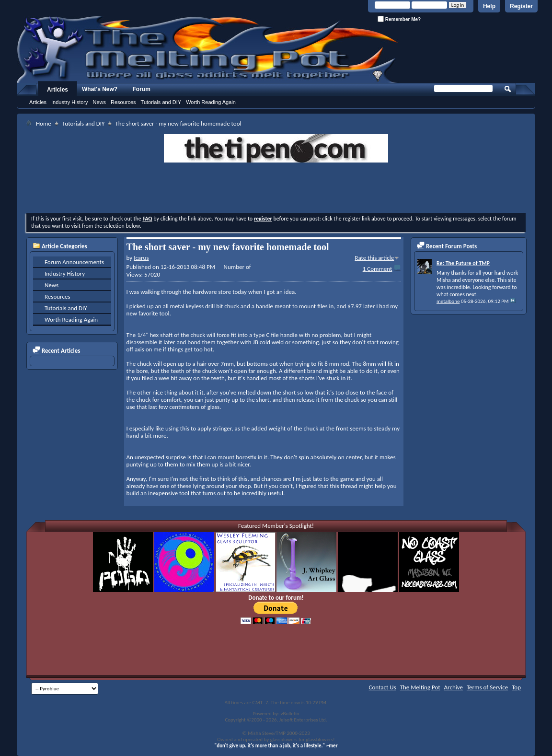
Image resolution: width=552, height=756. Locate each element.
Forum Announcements (74, 262)
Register (521, 6)
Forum (142, 89)
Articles (57, 90)
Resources (123, 102)
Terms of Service (487, 687)
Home (44, 123)
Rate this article (374, 258)
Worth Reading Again (211, 102)
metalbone (448, 301)
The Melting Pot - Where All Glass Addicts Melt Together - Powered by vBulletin (208, 49)
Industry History (69, 102)
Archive (454, 687)
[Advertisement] (276, 189)
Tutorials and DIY (161, 102)
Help (489, 6)
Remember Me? (399, 19)
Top (516, 687)
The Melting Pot (420, 687)
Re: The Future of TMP (463, 263)
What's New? (100, 89)
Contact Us (383, 687)
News (99, 102)
